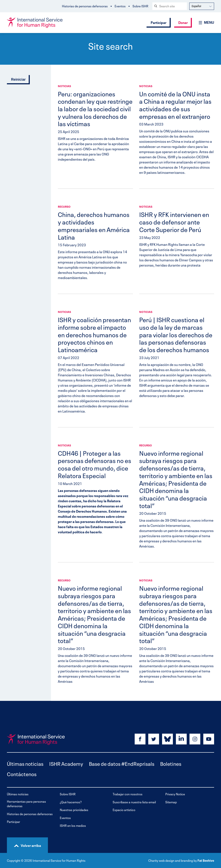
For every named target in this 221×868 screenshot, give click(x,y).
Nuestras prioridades (74, 810)
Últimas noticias (25, 763)
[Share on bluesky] (167, 739)
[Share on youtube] (209, 739)
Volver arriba (31, 845)
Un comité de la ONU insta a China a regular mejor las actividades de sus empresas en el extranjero (175, 105)
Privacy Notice (175, 794)
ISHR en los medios (73, 825)
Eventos (120, 6)
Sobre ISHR (140, 6)
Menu (209, 23)
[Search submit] (155, 6)
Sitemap (171, 802)
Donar (183, 22)
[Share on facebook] (140, 739)
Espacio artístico (124, 810)
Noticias (64, 86)
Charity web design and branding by (173, 860)
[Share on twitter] (154, 739)
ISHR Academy (66, 763)
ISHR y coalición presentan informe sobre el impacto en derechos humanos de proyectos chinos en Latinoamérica (94, 334)
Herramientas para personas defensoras (26, 804)
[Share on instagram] (195, 739)
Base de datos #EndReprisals (122, 763)
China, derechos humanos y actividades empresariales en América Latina (94, 225)
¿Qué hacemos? (71, 802)
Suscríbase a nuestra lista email (134, 802)
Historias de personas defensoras (85, 6)
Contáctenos (22, 774)
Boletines (171, 763)
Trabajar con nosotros (128, 794)
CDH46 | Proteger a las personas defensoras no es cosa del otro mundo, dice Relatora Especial (95, 464)
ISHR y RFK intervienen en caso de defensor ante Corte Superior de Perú (174, 221)
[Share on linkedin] (181, 739)
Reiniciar (18, 79)
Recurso (64, 206)
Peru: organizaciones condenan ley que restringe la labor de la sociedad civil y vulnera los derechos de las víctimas (95, 108)
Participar (159, 22)
